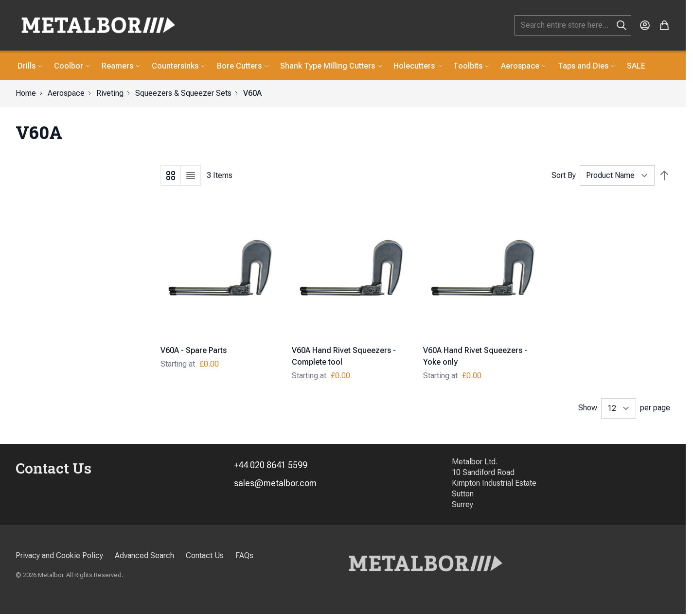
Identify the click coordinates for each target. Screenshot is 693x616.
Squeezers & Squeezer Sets (183, 93)
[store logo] (98, 25)
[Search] (622, 25)
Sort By (564, 175)
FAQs (244, 555)
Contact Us (205, 555)
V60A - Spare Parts (194, 350)
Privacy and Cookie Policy (59, 555)
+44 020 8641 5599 (271, 465)
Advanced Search (144, 555)
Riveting (110, 93)
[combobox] (573, 25)
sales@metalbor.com (275, 483)
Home (26, 93)
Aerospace (66, 93)
